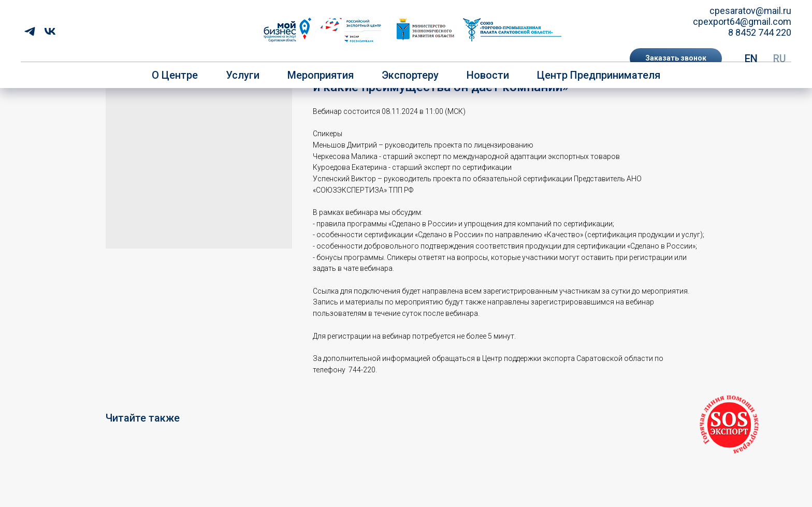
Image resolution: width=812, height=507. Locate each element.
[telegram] (30, 31)
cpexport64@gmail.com (742, 21)
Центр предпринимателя (599, 75)
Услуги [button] (243, 75)
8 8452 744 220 (760, 32)
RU (780, 59)
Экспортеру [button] (410, 75)
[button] (676, 59)
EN (751, 59)
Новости (488, 75)
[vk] (50, 31)
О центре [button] (175, 75)
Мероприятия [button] (321, 75)
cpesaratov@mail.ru (750, 11)
